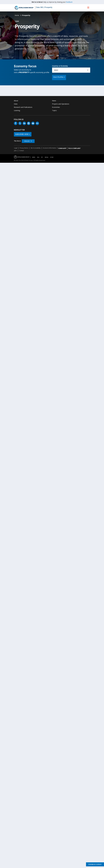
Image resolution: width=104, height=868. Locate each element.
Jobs (15, 151)
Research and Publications (23, 107)
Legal (16, 148)
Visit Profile (58, 77)
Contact (21, 151)
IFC (42, 157)
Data (16, 104)
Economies (56, 107)
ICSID (52, 157)
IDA (38, 157)
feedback (69, 2)
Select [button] (56, 70)
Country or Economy (60, 66)
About (16, 101)
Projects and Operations (61, 104)
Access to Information (50, 148)
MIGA (47, 157)
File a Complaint (74, 148)
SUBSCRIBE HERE (22, 134)
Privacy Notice (24, 148)
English (27, 141)
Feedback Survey (95, 864)
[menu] (88, 8)
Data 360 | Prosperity (44, 7)
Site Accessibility (36, 148)
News (54, 101)
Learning (17, 110)
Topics (54, 110)
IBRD (34, 157)
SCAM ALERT (62, 148)
